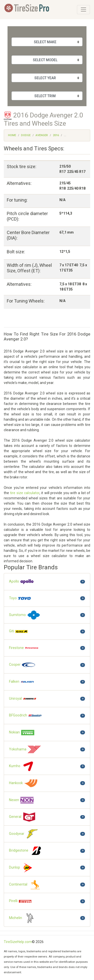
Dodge (26, 135)
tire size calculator (25, 493)
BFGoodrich (26, 716)
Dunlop (22, 868)
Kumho (22, 766)
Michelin (23, 918)
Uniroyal (23, 699)
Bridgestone (26, 851)
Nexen (22, 800)
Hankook (23, 783)
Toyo (20, 598)
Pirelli (21, 901)
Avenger (42, 135)
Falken (22, 682)
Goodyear (24, 834)
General (23, 817)
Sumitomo (25, 615)
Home (12, 135)
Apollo (22, 582)
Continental (26, 885)
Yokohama (25, 750)
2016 (56, 135)
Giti (19, 631)
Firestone (24, 648)
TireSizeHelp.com (18, 942)
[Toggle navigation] (83, 9)
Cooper (22, 665)
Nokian (22, 733)
